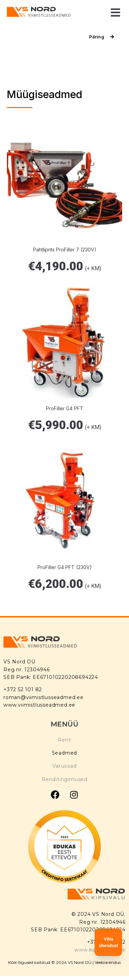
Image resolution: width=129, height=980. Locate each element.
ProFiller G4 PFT (65, 408)
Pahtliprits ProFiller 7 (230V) (65, 250)
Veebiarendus (108, 962)
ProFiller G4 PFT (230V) (65, 567)
